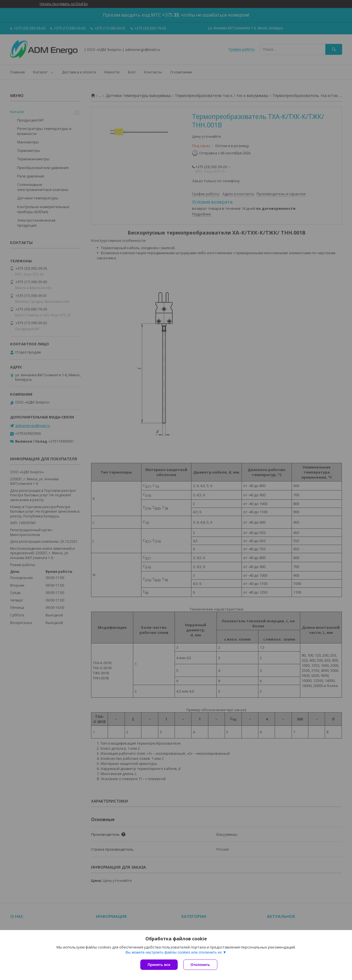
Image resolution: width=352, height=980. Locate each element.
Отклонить (200, 965)
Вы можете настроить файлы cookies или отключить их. (174, 952)
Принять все (159, 965)
